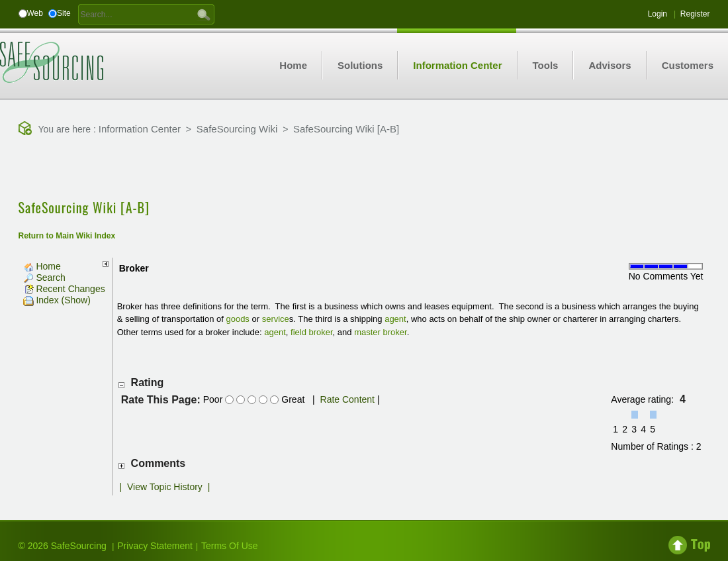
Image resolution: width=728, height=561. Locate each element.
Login (658, 14)
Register (695, 14)
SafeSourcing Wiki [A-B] (346, 129)
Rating (148, 382)
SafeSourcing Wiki (237, 129)
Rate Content (348, 399)
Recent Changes (64, 289)
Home (42, 266)
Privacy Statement (155, 546)
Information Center (140, 129)
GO (204, 14)
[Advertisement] (364, 169)
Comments (159, 463)
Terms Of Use (230, 546)
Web (35, 13)
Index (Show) (57, 300)
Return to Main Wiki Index (67, 236)
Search (44, 278)
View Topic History (165, 487)
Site (64, 13)
